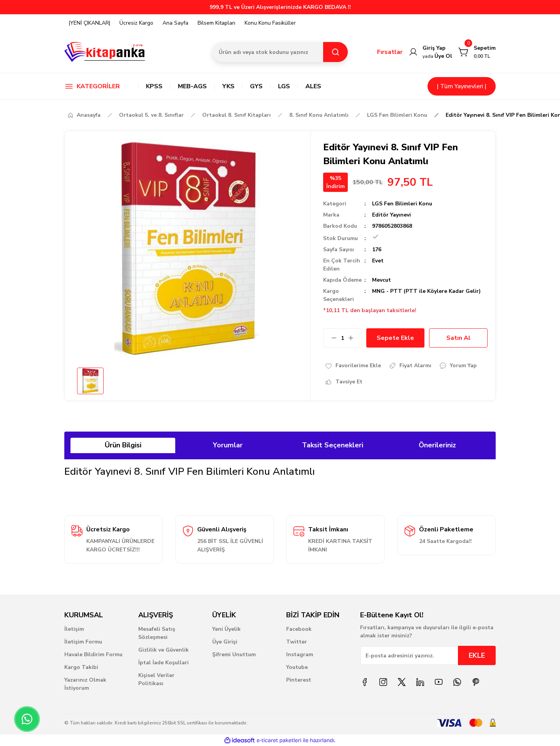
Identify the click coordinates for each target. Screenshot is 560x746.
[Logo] (105, 52)
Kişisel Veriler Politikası (156, 679)
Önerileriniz (437, 445)
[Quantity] (342, 338)
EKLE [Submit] (477, 655)
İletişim (74, 629)
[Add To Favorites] (353, 366)
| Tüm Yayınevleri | (462, 86)
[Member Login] (430, 52)
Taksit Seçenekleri (333, 445)
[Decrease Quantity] (330, 338)
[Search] (280, 52)
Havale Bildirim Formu (93, 654)
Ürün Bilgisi (123, 445)
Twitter (297, 642)
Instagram (300, 654)
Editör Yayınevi (391, 215)
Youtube (297, 667)
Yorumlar (228, 445)
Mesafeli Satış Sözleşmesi (157, 633)
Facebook (299, 629)
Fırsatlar (390, 52)
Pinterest (299, 680)
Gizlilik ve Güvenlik (163, 650)
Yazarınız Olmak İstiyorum (85, 684)
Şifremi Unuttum (234, 654)
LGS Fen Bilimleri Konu (402, 204)
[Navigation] (95, 86)
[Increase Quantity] (355, 338)
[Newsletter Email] (428, 655)
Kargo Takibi (81, 667)
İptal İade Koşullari (163, 663)
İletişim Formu (83, 642)
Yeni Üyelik (226, 629)
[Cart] (477, 52)
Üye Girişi (225, 642)
